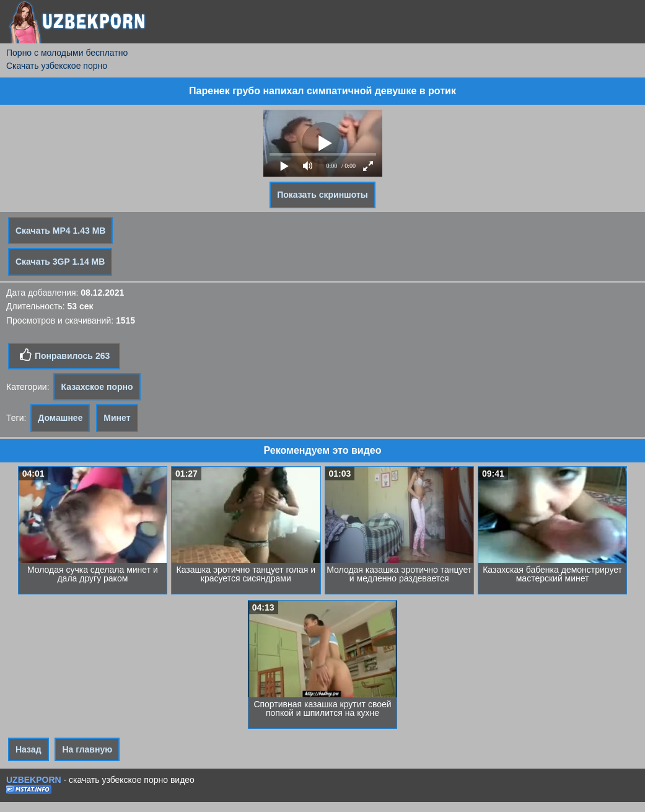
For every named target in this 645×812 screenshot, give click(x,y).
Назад (29, 749)
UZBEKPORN (34, 780)
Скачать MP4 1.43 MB (60, 231)
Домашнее (60, 418)
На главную (87, 749)
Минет (117, 418)
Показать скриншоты (322, 195)
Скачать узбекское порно (57, 66)
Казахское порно (97, 387)
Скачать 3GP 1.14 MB (60, 262)
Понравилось (64, 355)
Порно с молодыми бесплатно (67, 53)
